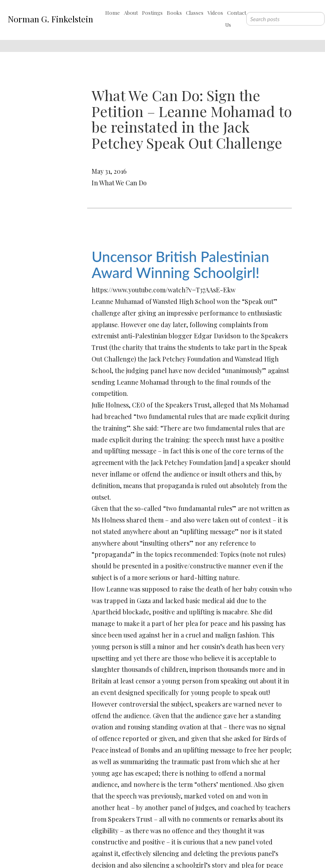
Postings (152, 13)
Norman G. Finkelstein (50, 19)
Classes (195, 13)
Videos (215, 13)
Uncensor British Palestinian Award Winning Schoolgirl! (180, 264)
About (131, 13)
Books (174, 13)
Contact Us (236, 19)
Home (113, 13)
